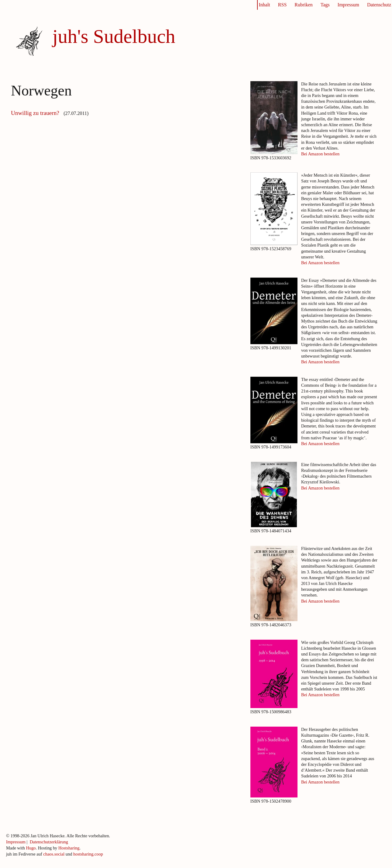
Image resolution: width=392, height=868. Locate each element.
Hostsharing (69, 848)
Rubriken (304, 5)
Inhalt (264, 5)
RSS (282, 5)
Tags (325, 5)
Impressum (348, 5)
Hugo (31, 848)
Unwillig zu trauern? (36, 113)
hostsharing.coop (88, 854)
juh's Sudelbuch (114, 36)
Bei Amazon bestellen (320, 154)
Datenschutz (379, 5)
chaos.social (54, 854)
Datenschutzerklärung (49, 842)
